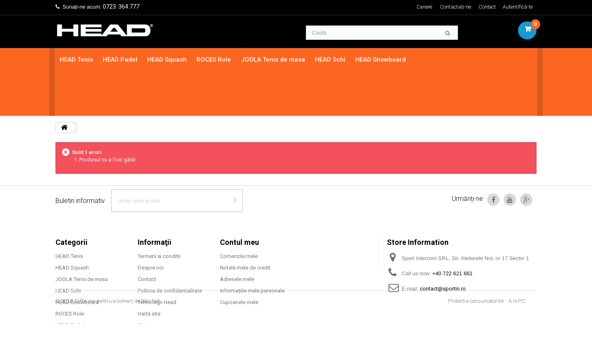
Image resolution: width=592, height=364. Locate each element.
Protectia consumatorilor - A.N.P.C (487, 341)
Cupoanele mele (239, 257)
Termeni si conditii (159, 211)
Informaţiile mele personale (252, 246)
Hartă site (149, 269)
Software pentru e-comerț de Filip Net (117, 341)
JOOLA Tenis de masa (274, 60)
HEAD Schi (331, 60)
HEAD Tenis (77, 60)
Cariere (423, 7)
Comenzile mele (239, 211)
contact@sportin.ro (443, 244)
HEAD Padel (121, 60)
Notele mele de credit (245, 223)
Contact (487, 7)
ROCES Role (215, 60)
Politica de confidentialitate (170, 246)
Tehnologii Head (157, 257)
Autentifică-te (518, 7)
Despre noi (151, 223)
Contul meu (239, 197)
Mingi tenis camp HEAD (83, 292)
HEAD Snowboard (381, 60)
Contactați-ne (455, 7)
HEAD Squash (168, 60)
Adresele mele (237, 234)
